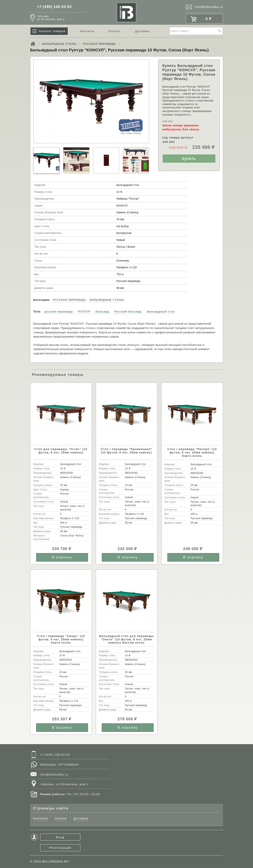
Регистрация (60, 848)
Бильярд (102, 312)
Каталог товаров (52, 31)
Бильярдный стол (161, 312)
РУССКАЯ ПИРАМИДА (99, 44)
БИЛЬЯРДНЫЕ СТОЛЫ (59, 44)
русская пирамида (59, 312)
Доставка (142, 31)
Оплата (114, 31)
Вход (60, 837)
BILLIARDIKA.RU (56, 861)
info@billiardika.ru (209, 7)
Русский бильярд (128, 312)
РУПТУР (84, 312)
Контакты (87, 31)
